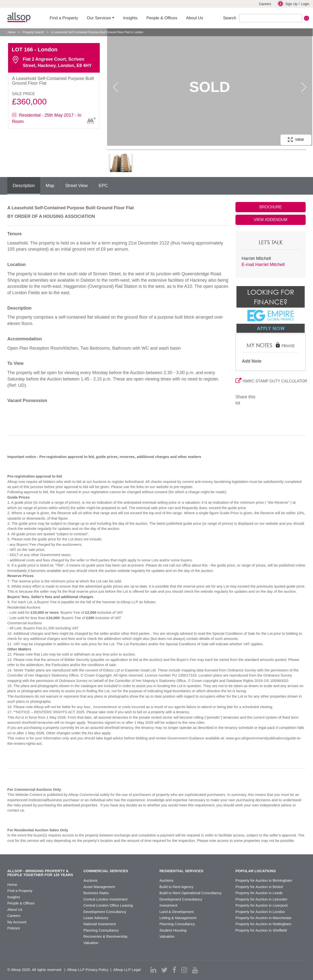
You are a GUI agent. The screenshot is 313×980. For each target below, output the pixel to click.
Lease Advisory (96, 918)
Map (50, 186)
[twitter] (164, 970)
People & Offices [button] (162, 18)
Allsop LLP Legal (127, 970)
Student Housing (173, 930)
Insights (14, 897)
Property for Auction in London (260, 912)
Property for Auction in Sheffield (261, 930)
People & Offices (21, 903)
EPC (103, 186)
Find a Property (20, 891)
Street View (77, 186)
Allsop (19, 17)
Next (304, 87)
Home (11, 32)
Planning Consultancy (101, 930)
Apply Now (271, 328)
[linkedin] (153, 970)
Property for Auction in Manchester (264, 918)
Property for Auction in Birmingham (264, 880)
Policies (14, 928)
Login (305, 4)
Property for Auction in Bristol (259, 887)
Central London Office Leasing (108, 905)
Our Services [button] (99, 18)
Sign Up (288, 4)
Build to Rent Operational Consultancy (190, 893)
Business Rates (96, 893)
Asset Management (99, 887)
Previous (116, 87)
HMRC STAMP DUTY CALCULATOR (271, 381)
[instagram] (184, 970)
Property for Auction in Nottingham (263, 924)
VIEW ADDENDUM (271, 220)
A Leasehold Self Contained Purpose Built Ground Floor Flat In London (97, 32)
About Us (15, 909)
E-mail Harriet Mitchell (263, 265)
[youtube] (195, 970)
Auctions (90, 880)
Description (24, 186)
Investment (168, 905)
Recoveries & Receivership (105, 936)
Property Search (33, 32)
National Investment (100, 924)
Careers (265, 4)
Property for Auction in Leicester (262, 899)
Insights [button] (130, 18)
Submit (307, 18)
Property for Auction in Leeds (259, 893)
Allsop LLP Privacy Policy (88, 970)
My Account (17, 922)
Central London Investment (105, 899)
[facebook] (174, 970)
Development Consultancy (105, 912)
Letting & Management (178, 918)
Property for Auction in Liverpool (262, 905)
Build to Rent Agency (176, 887)
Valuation (91, 943)
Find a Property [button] (64, 18)
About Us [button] (195, 18)
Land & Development (177, 912)
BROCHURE (271, 207)
